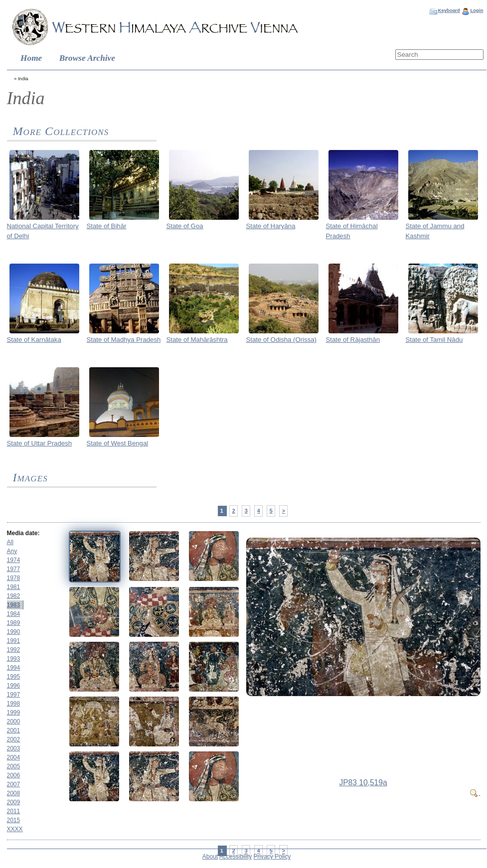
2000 (14, 722)
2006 (14, 775)
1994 (14, 668)
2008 (14, 793)
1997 (14, 695)
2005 (14, 766)
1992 (14, 650)
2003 (14, 748)
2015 (14, 820)
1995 (14, 677)
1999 (14, 713)
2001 (14, 730)
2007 (14, 784)
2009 (14, 802)
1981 (14, 587)
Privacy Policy (272, 857)
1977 (14, 569)
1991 (14, 641)
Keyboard (449, 10)
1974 (14, 560)
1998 (14, 704)
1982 (14, 596)
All (10, 542)
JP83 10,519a (363, 783)
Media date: (23, 533)
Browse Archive (87, 58)
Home (31, 58)
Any (12, 551)
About (210, 857)
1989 (14, 623)
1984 (14, 614)
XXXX (15, 829)
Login (477, 10)
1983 (14, 605)
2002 (14, 739)
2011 (14, 811)
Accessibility (236, 857)
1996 (14, 686)
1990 (14, 632)
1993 (14, 659)
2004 (14, 757)
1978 (14, 578)
